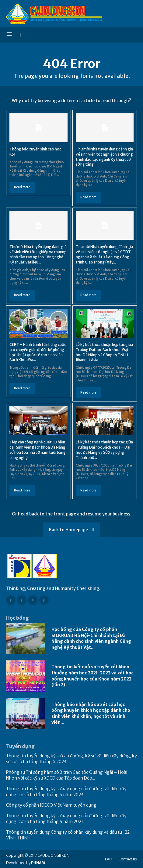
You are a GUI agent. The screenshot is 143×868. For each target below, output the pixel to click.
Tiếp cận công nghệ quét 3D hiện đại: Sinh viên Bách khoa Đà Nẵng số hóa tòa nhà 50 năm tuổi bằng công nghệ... (38, 450)
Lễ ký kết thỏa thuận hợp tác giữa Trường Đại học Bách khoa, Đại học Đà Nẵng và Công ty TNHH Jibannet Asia (104, 352)
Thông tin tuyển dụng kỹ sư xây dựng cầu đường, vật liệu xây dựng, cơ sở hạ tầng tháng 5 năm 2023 (66, 792)
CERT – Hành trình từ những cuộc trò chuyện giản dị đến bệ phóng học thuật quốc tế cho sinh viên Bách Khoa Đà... (38, 352)
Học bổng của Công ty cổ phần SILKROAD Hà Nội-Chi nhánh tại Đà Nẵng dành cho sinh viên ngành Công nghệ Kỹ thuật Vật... (91, 638)
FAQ (109, 859)
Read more (22, 187)
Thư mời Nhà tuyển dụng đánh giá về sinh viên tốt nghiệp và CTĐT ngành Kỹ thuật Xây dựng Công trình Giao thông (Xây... (104, 254)
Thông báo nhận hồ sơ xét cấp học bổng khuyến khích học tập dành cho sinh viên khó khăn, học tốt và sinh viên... (91, 713)
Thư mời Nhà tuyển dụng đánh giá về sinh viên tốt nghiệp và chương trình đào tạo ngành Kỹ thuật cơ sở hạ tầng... (104, 157)
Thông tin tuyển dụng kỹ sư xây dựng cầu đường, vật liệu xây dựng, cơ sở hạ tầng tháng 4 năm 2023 (66, 819)
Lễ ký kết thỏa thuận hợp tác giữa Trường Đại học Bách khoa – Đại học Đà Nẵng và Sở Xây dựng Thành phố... (104, 450)
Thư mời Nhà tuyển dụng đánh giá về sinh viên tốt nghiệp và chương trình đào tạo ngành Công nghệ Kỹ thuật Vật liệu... (38, 254)
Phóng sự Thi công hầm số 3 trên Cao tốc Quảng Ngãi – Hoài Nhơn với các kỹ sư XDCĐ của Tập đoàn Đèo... (67, 775)
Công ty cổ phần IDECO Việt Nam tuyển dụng (51, 805)
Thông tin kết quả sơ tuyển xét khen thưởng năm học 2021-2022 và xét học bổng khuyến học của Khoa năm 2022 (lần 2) (92, 676)
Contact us (128, 859)
